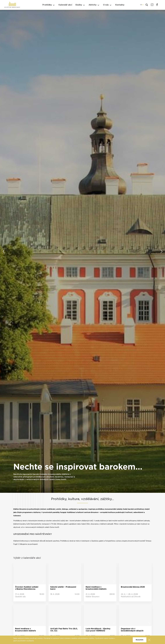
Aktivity (93, 5)
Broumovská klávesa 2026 (133, 587)
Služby (79, 5)
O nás (106, 5)
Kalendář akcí (65, 5)
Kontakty (120, 5)
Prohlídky (47, 5)
